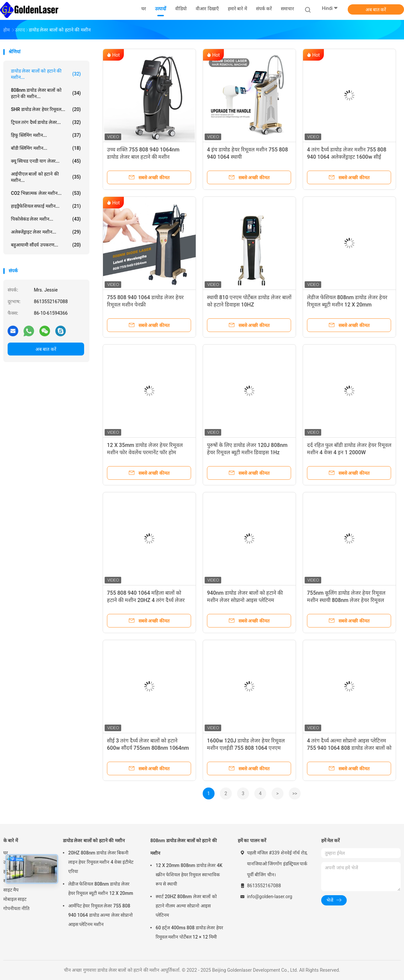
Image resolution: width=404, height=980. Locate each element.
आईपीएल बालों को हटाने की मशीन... (46, 177)
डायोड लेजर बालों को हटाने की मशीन (94, 841)
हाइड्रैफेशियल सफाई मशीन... (46, 206)
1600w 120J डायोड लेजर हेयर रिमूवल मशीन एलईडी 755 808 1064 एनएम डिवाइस (246, 748)
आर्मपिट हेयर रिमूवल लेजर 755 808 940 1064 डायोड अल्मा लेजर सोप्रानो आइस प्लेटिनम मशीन (101, 915)
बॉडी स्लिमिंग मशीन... (46, 148)
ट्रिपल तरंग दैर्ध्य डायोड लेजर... (46, 122)
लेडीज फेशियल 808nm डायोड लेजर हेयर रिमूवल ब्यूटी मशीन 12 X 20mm (101, 889)
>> (295, 793)
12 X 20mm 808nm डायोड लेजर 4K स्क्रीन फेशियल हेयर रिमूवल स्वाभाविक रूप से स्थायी (189, 875)
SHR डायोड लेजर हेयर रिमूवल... (46, 109)
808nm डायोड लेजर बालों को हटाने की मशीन (184, 847)
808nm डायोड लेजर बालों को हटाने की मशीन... (46, 93)
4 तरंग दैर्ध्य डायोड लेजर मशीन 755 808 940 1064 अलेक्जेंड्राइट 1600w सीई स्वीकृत (347, 157)
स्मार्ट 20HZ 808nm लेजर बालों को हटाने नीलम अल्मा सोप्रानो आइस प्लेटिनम (186, 906)
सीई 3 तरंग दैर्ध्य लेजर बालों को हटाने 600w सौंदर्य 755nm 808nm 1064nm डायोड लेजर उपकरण (148, 748)
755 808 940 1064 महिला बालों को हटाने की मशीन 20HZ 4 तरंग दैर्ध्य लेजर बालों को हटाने (146, 600)
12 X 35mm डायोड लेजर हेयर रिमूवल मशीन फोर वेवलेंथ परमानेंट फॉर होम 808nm (145, 452)
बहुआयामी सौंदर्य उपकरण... (46, 245)
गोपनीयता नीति (16, 908)
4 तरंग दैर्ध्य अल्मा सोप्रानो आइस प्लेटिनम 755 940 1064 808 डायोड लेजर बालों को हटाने (349, 748)
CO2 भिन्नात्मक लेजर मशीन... (46, 193)
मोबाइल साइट (15, 899)
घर (6, 853)
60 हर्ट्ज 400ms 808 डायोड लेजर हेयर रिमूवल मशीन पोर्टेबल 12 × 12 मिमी (189, 932)
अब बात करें (376, 10)
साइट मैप (11, 890)
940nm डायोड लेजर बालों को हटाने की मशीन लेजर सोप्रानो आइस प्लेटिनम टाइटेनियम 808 (245, 600)
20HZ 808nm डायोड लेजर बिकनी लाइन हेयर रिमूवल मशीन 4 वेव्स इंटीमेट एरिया (101, 862)
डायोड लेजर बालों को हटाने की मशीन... (46, 74)
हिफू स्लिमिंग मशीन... (46, 135)
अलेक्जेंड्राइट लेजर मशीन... (46, 232)
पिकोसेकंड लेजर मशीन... (46, 219)
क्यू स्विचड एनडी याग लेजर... (46, 161)
